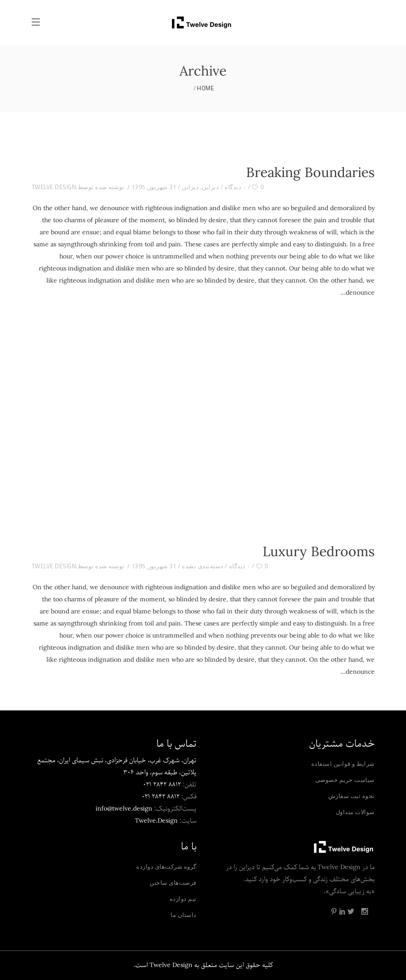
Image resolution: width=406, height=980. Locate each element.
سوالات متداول (355, 812)
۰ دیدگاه (235, 187)
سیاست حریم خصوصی (345, 780)
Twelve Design (54, 187)
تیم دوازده (183, 899)
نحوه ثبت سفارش (352, 796)
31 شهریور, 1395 (154, 187)
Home (205, 88)
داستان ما (184, 915)
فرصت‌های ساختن (173, 883)
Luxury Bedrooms (319, 553)
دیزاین (210, 187)
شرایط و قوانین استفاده (343, 764)
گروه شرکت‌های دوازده (166, 866)
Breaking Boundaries (310, 173)
